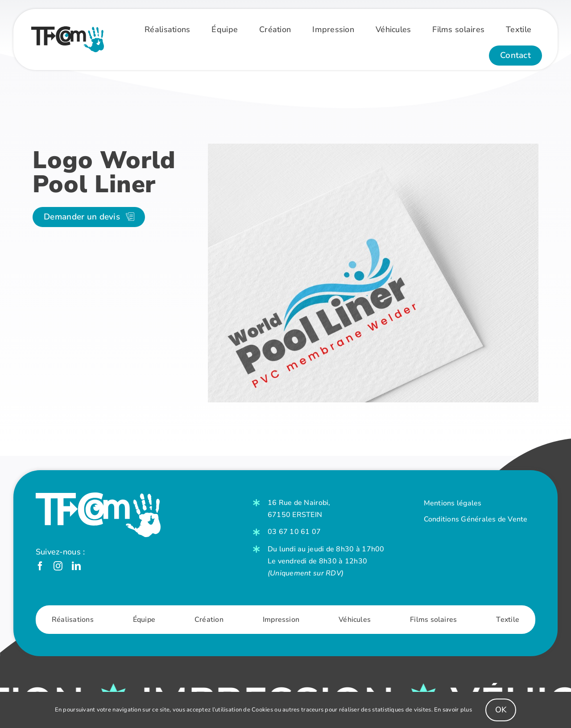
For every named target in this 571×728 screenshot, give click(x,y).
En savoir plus (453, 710)
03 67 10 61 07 (294, 532)
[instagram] (58, 566)
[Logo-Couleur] (68, 30)
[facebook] (40, 566)
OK (501, 710)
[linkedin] (76, 566)
